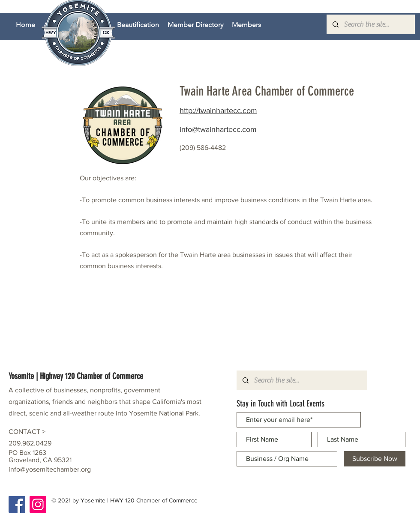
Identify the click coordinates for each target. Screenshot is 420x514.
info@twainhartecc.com (218, 129)
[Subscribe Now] (375, 459)
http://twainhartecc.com (218, 111)
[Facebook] (17, 504)
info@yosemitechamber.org (50, 469)
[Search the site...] (370, 24)
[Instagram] (38, 504)
